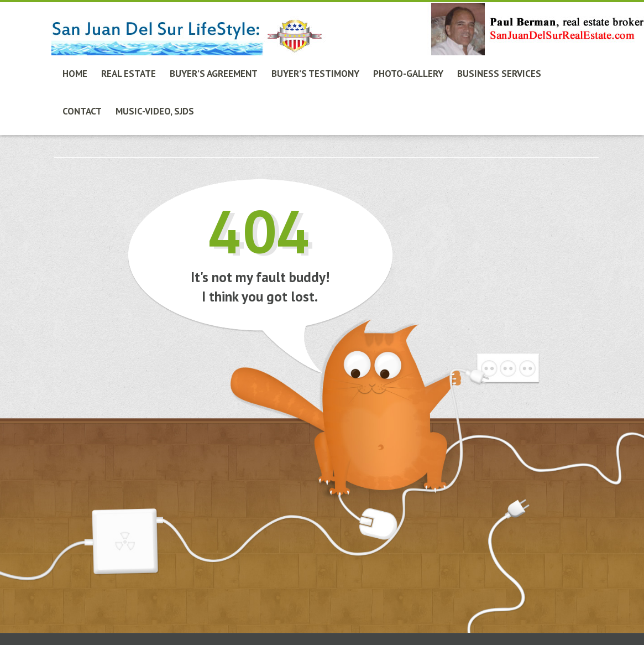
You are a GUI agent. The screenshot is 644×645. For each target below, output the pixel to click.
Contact (82, 111)
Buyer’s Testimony (315, 74)
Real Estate (129, 74)
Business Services (499, 74)
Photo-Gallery (408, 74)
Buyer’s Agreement (214, 74)
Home (75, 74)
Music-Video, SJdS (155, 111)
